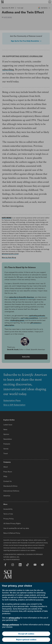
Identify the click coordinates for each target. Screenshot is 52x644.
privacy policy (14, 618)
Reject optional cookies (26, 640)
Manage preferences (11, 625)
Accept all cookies (26, 634)
